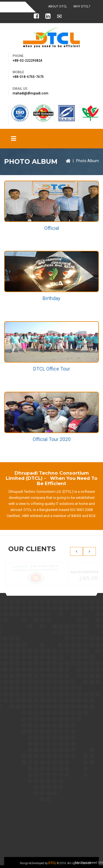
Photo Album (87, 161)
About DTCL (58, 6)
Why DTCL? (82, 6)
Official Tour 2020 (52, 439)
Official (52, 228)
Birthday (51, 298)
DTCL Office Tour (52, 369)
